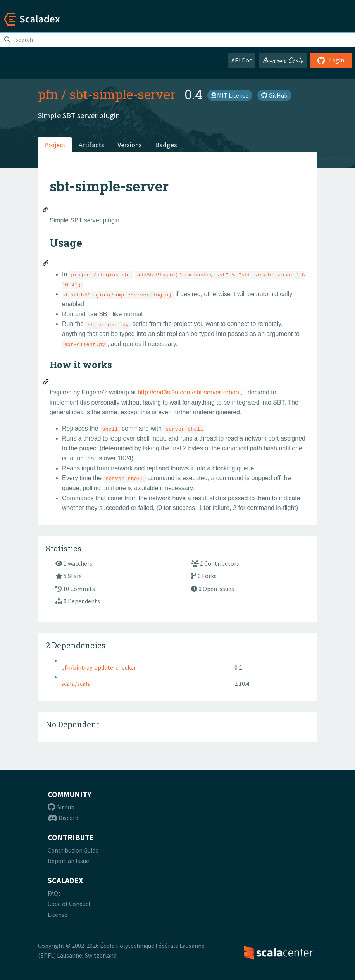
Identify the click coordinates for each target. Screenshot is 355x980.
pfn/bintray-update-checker (99, 667)
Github (61, 807)
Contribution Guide (73, 850)
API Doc (242, 60)
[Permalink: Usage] (46, 264)
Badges (166, 145)
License (58, 915)
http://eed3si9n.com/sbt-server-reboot (189, 392)
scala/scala (76, 684)
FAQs (54, 893)
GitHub (274, 95)
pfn (48, 94)
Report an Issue (68, 861)
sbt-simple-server (122, 94)
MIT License (230, 95)
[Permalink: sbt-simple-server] (46, 210)
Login (331, 60)
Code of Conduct (69, 904)
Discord (63, 818)
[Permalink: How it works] (46, 383)
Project (55, 145)
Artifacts (91, 145)
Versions (130, 145)
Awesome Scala (283, 60)
